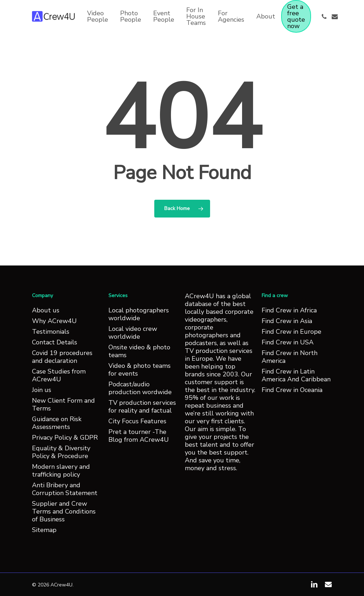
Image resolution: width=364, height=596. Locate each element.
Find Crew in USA (288, 342)
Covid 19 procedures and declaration (62, 357)
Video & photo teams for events (140, 370)
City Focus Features (137, 421)
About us (46, 310)
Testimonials (51, 332)
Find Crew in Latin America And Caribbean (296, 375)
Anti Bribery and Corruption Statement (65, 489)
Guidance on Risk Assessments (57, 423)
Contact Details (55, 342)
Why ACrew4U (54, 321)
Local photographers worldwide (139, 314)
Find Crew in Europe (291, 332)
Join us (42, 390)
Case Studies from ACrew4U (59, 375)
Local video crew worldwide (133, 333)
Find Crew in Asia (287, 321)
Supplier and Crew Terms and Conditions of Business (64, 511)
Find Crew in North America (290, 357)
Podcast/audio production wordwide (140, 388)
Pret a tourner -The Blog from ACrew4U (139, 436)
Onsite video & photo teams (139, 351)
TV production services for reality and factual (142, 407)
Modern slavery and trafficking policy (61, 471)
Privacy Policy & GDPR (65, 437)
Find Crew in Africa (289, 310)
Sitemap (44, 530)
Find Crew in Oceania (292, 390)
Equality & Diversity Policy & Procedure (61, 452)
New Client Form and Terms (63, 404)
